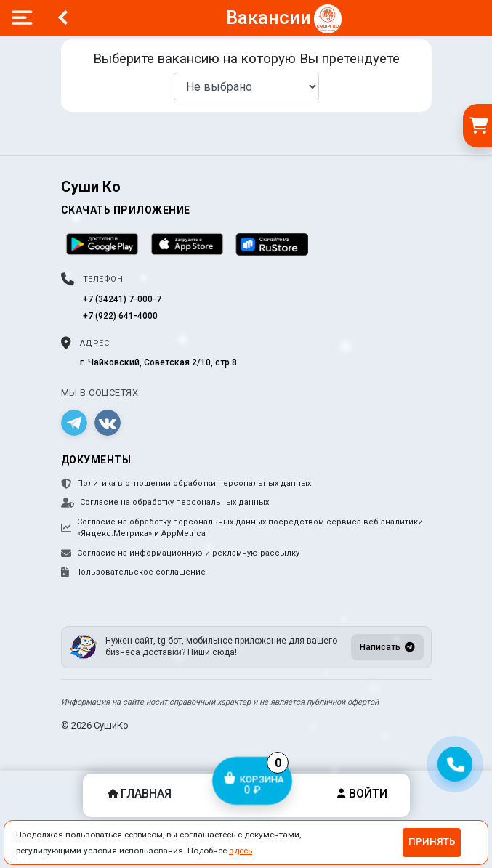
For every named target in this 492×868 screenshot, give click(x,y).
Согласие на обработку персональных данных (165, 503)
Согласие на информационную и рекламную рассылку (180, 553)
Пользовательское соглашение (133, 572)
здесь (241, 851)
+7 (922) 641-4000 (120, 316)
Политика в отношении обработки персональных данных (186, 484)
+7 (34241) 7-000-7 (122, 299)
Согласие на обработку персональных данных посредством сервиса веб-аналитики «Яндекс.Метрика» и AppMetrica (242, 528)
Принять (432, 841)
